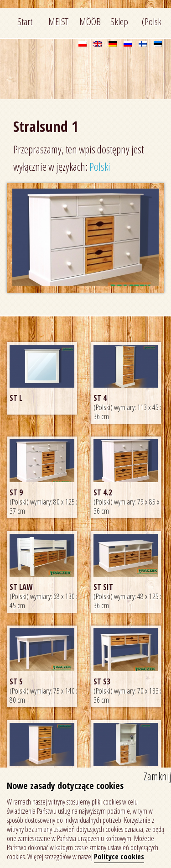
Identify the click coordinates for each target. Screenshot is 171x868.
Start (25, 21)
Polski (100, 167)
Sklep (119, 21)
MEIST (58, 21)
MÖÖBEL (90, 21)
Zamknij (157, 776)
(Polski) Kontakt (152, 24)
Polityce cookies (119, 857)
